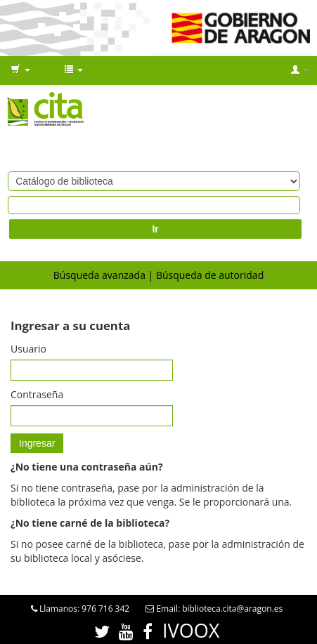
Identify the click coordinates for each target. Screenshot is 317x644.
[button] (20, 70)
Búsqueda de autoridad (210, 275)
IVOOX (191, 630)
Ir (155, 229)
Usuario (28, 349)
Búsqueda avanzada (99, 275)
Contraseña (37, 394)
